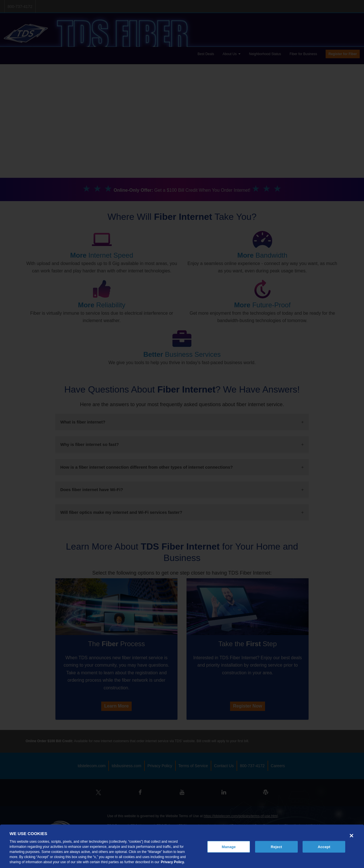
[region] (182, 846)
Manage (229, 847)
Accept (324, 847)
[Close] (351, 836)
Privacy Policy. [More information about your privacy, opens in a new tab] (173, 862)
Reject (276, 847)
